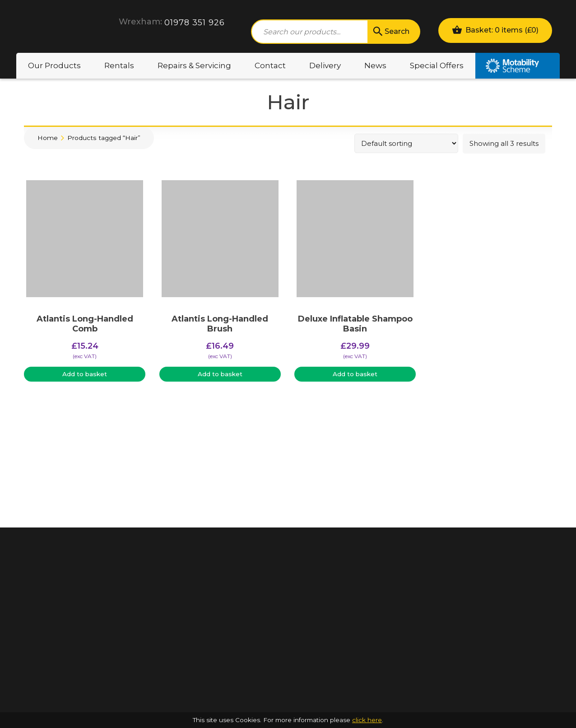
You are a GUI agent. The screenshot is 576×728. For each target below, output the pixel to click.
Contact (270, 65)
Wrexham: (140, 22)
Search (390, 32)
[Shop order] (406, 143)
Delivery (325, 65)
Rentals (119, 65)
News (375, 65)
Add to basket (85, 374)
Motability (518, 66)
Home (48, 138)
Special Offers (437, 65)
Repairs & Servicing (194, 65)
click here (367, 720)
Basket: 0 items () (495, 30)
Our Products (54, 65)
